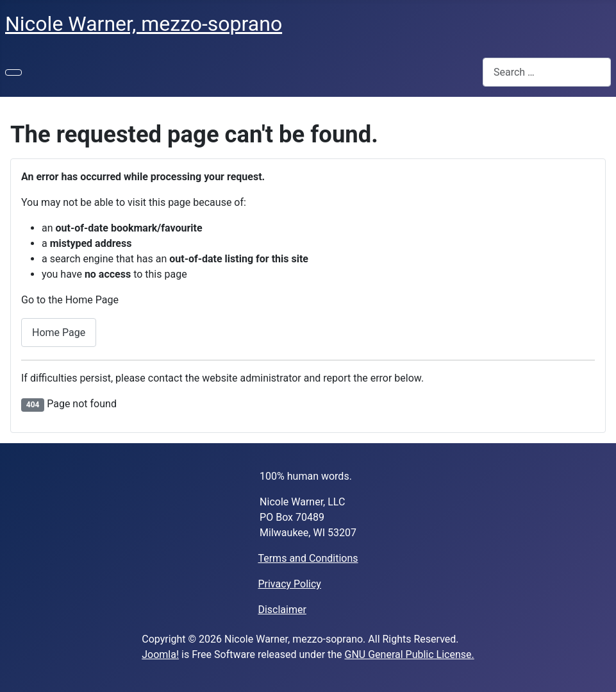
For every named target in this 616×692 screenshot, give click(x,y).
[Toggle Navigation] (13, 72)
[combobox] (547, 72)
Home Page (59, 333)
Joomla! (160, 654)
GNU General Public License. (410, 654)
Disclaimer (282, 610)
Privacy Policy (289, 584)
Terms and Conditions (308, 558)
